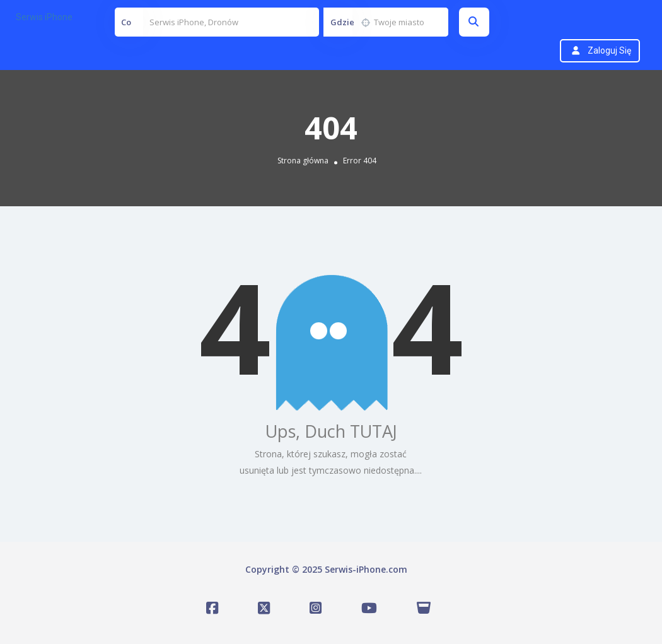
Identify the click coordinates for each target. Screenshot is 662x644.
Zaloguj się (609, 50)
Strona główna (303, 161)
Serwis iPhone (44, 17)
